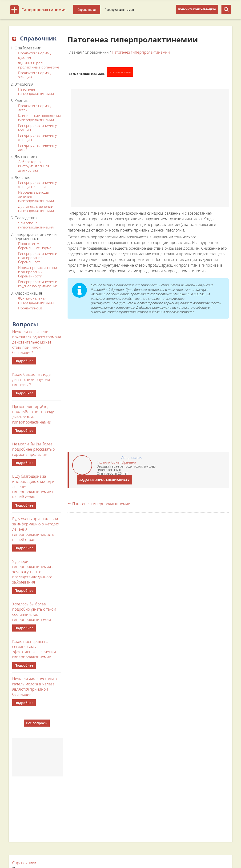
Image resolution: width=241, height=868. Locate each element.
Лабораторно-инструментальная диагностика (34, 166)
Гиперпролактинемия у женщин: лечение (37, 184)
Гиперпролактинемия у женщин (37, 137)
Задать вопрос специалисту (104, 480)
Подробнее (24, 361)
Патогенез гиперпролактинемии (36, 91)
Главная (75, 52)
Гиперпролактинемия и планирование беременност (38, 258)
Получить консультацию (197, 9)
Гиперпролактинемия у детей (37, 147)
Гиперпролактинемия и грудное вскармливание (38, 284)
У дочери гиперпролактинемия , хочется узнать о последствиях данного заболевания (32, 572)
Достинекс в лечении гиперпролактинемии (36, 208)
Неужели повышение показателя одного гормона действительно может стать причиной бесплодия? (37, 342)
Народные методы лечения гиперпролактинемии (36, 196)
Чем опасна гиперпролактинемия (36, 225)
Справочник (34, 38)
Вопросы (25, 324)
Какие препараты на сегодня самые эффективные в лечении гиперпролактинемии (34, 649)
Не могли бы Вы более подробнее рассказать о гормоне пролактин (34, 449)
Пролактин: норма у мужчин (35, 55)
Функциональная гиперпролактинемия (36, 300)
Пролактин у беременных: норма (35, 246)
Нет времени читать (120, 72)
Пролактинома (30, 308)
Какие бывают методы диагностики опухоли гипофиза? (32, 380)
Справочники (87, 10)
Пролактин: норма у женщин (35, 75)
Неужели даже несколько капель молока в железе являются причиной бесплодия (34, 687)
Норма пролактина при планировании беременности (38, 272)
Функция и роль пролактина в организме (39, 65)
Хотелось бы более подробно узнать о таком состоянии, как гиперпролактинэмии (34, 612)
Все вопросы (37, 723)
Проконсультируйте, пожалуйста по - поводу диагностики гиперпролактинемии (33, 414)
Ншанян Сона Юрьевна (116, 462)
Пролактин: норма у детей (35, 108)
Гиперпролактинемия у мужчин (37, 128)
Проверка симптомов (119, 10)
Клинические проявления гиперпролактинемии (39, 118)
